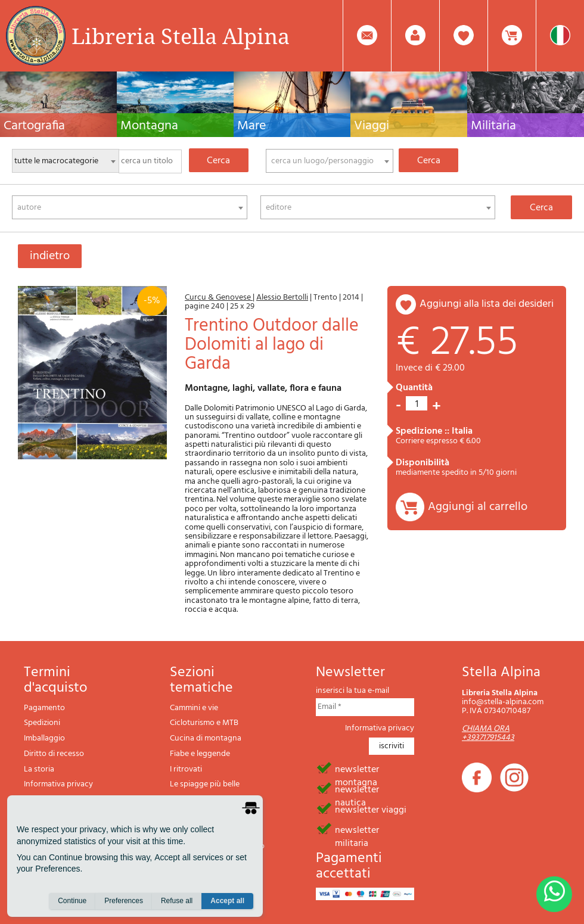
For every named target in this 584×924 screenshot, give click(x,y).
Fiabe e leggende (200, 754)
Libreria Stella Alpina (181, 36)
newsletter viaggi (371, 809)
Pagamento (44, 708)
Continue (72, 901)
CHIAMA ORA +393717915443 (488, 733)
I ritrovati (186, 769)
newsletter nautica (357, 789)
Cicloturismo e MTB (204, 723)
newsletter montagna (357, 769)
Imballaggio (44, 738)
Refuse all (177, 901)
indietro (50, 256)
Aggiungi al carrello (478, 507)
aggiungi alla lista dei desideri (487, 304)
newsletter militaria (357, 829)
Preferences (124, 901)
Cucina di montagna (206, 738)
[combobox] (330, 161)
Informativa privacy (58, 784)
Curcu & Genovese (219, 298)
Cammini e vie (194, 708)
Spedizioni (42, 723)
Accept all (227, 901)
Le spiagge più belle (205, 784)
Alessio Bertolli (282, 298)
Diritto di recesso (54, 754)
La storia (39, 769)
